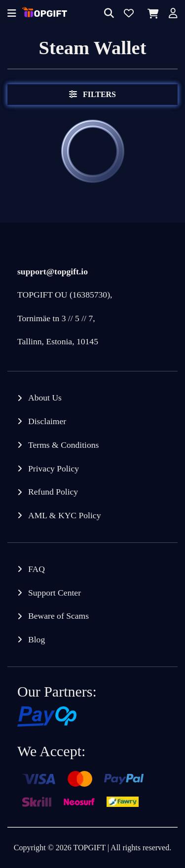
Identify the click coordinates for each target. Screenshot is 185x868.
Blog (37, 639)
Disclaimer (47, 421)
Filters (92, 94)
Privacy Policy (54, 468)
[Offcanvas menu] (12, 14)
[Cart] (151, 14)
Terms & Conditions (63, 445)
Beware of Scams (58, 616)
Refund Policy (53, 492)
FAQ (37, 569)
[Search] (109, 14)
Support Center (55, 593)
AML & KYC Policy (64, 515)
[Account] (173, 14)
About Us (45, 398)
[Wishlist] (129, 14)
